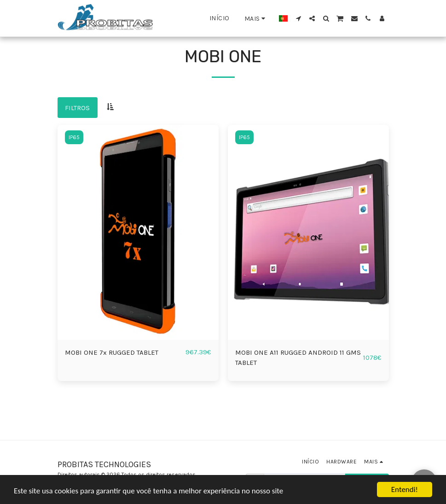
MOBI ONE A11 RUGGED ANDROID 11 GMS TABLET (298, 358)
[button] (298, 18)
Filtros (77, 108)
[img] (138, 232)
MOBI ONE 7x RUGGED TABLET (112, 352)
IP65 (74, 137)
